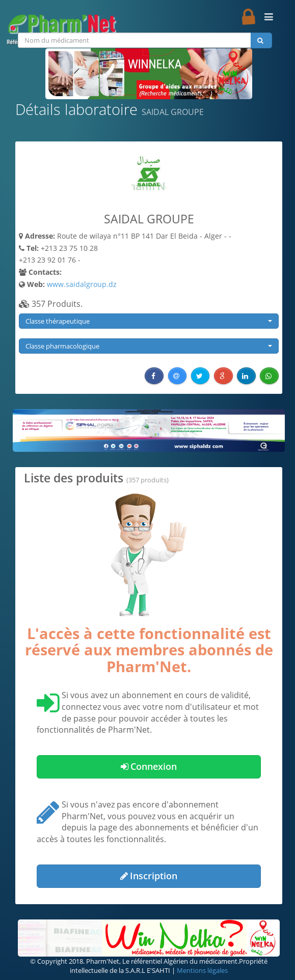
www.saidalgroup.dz (82, 284)
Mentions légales (202, 970)
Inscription (149, 876)
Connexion (149, 766)
